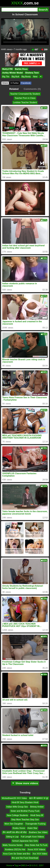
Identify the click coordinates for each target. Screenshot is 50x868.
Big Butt (15, 77)
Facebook (26, 83)
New (35, 77)
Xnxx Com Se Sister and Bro (17, 854)
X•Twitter (15, 83)
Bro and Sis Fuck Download (25, 858)
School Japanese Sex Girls (25, 841)
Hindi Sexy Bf (37, 815)
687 (35, 50)
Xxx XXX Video (40, 854)
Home (9, 865)
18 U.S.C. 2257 (36, 865)
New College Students (17, 815)
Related (14, 89)
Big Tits (6, 77)
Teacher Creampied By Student (25, 94)
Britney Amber (37, 807)
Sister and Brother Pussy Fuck (25, 811)
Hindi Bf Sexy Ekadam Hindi (25, 803)
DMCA (24, 865)
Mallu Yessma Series (13, 845)
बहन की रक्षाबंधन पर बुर (39, 798)
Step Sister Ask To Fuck (36, 845)
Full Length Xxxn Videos (32, 837)
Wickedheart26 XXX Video (14, 798)
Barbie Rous (21, 69)
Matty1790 (7, 69)
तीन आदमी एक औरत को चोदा (15, 832)
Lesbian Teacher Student (25, 102)
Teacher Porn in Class (25, 98)
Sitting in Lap (12, 837)
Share (5, 83)
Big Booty (26, 77)
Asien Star (32, 828)
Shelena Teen (32, 73)
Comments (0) (32, 89)
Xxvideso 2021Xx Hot (15, 849)
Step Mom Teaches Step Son (25, 820)
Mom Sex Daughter (14, 824)
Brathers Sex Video (38, 832)
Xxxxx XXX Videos (36, 849)
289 (44, 50)
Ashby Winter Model (13, 73)
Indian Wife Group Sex (17, 807)
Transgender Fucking (35, 824)
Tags (17, 865)
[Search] (19, 10)
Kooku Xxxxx (19, 828)
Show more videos (25, 783)
